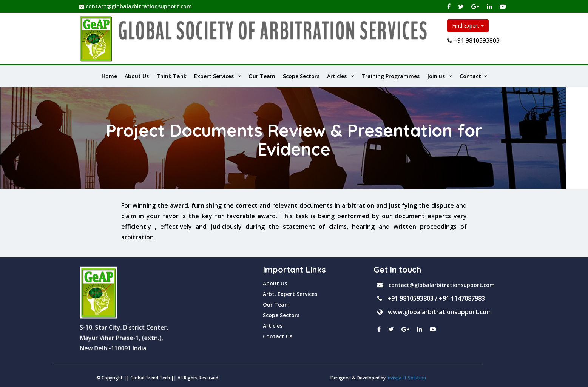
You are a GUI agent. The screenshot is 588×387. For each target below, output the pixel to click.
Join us (440, 76)
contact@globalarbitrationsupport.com (135, 6)
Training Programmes (390, 76)
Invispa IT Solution (231, 378)
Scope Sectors (301, 76)
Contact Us (278, 336)
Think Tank (171, 76)
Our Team (262, 76)
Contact (473, 76)
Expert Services (218, 76)
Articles (340, 76)
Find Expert (468, 25)
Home (109, 76)
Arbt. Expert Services (290, 294)
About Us (137, 76)
